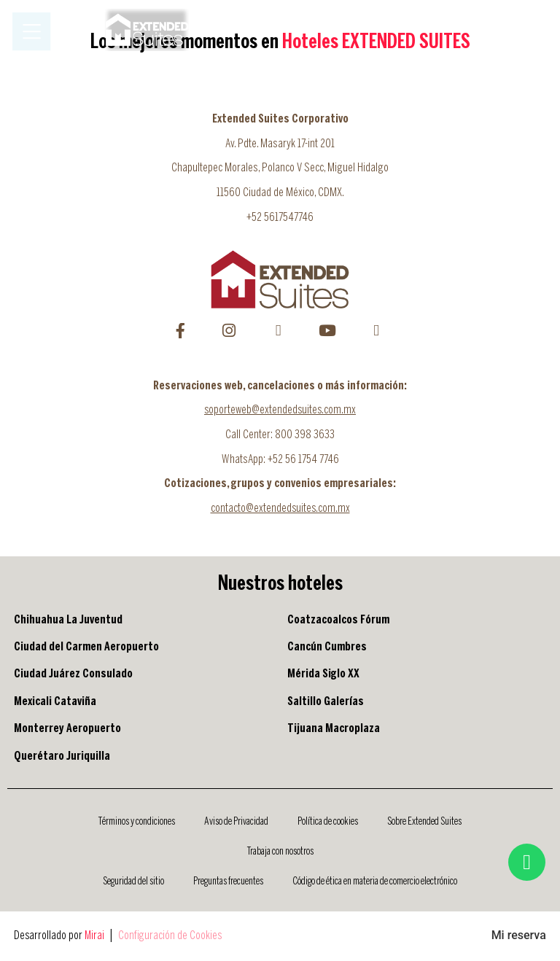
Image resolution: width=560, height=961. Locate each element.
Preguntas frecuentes (228, 882)
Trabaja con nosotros (280, 852)
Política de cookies (328, 822)
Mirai (94, 936)
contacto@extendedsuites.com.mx (280, 509)
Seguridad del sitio (133, 882)
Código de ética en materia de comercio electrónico (375, 882)
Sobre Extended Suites (424, 822)
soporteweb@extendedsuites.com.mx (280, 410)
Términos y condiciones (137, 822)
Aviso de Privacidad (236, 822)
